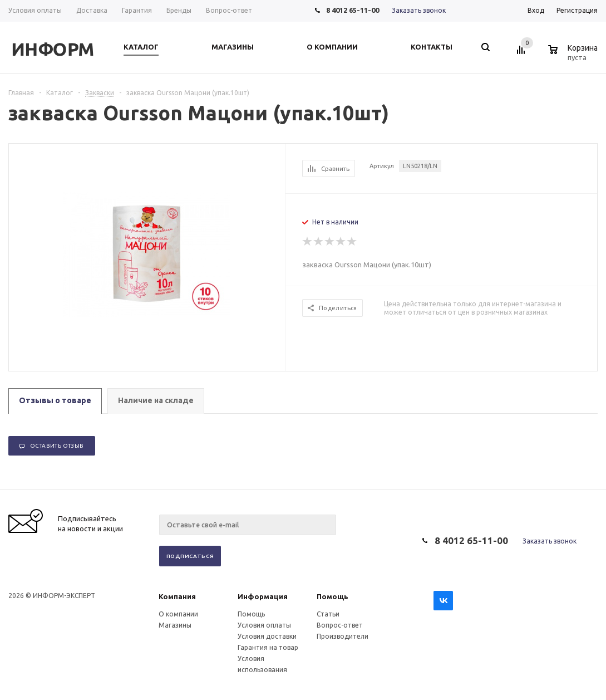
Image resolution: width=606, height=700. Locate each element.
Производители (343, 636)
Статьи (328, 614)
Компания (177, 596)
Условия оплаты (264, 625)
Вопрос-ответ (340, 625)
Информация (263, 596)
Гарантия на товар (268, 647)
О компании (178, 614)
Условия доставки (267, 636)
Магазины (175, 625)
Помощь (332, 596)
